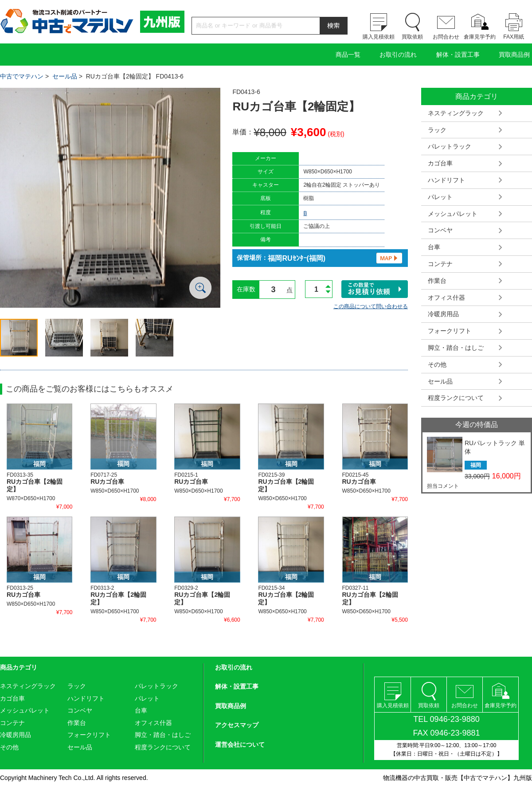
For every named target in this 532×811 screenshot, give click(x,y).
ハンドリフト (446, 180)
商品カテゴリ (19, 667)
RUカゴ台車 (107, 482)
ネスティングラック (456, 113)
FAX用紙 (514, 37)
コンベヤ (440, 230)
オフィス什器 (446, 298)
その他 (437, 364)
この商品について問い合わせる (371, 306)
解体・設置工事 (458, 55)
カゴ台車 (440, 163)
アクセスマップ (237, 725)
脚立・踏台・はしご (456, 348)
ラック (437, 130)
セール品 (65, 76)
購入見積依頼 (379, 37)
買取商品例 (514, 55)
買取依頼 (412, 37)
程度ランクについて (456, 398)
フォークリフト (450, 331)
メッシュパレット (453, 214)
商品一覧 (348, 55)
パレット (440, 197)
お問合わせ (446, 37)
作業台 (437, 281)
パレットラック (450, 146)
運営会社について (240, 744)
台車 (434, 247)
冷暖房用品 (443, 314)
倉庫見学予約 (480, 37)
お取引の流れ (398, 55)
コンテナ (440, 264)
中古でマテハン (22, 76)
